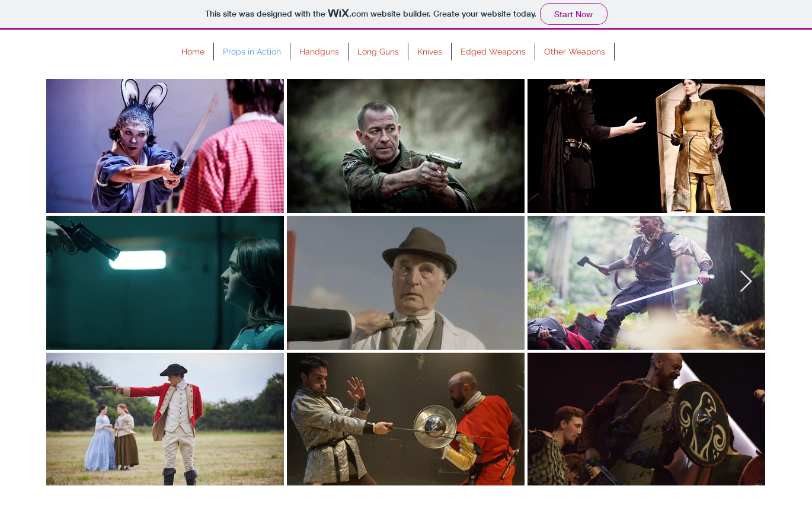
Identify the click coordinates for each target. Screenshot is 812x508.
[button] (319, 52)
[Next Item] (746, 282)
